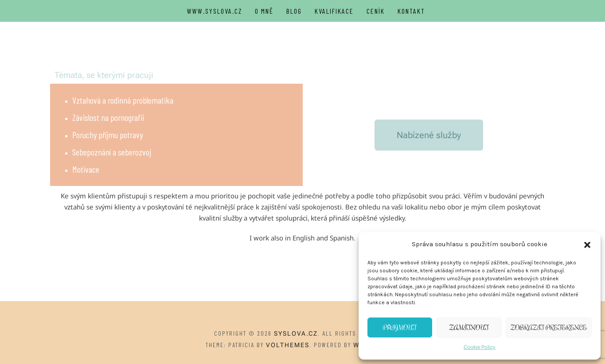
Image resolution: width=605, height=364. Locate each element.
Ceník (376, 11)
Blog (294, 11)
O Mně (264, 11)
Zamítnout (469, 327)
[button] (587, 244)
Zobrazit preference (549, 327)
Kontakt (411, 11)
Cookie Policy (480, 347)
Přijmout (400, 327)
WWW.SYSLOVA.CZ (215, 11)
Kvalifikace (334, 11)
